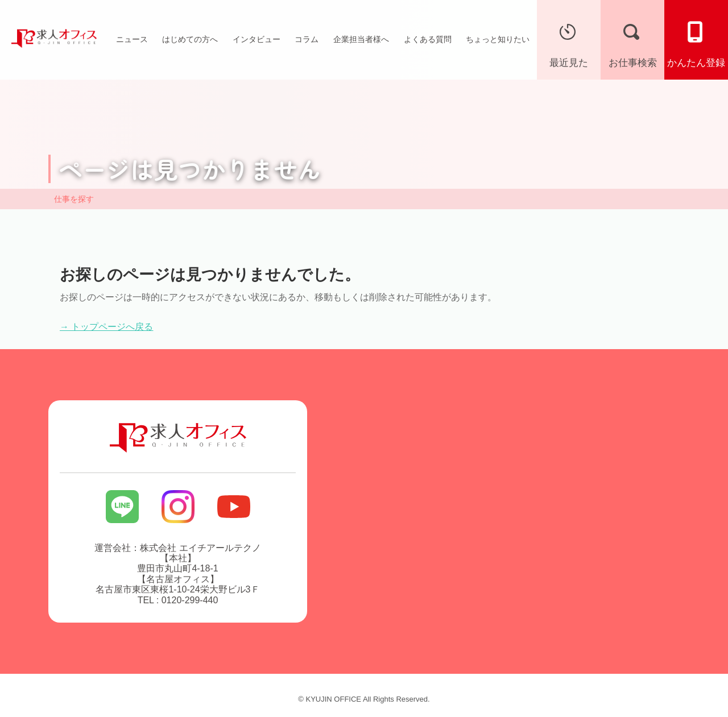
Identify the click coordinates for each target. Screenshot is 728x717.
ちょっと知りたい (498, 39)
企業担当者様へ (361, 39)
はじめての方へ (190, 39)
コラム (307, 39)
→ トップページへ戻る (106, 327)
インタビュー (257, 39)
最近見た (569, 42)
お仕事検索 (633, 42)
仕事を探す (74, 199)
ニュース (132, 39)
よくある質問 (428, 39)
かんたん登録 (696, 42)
